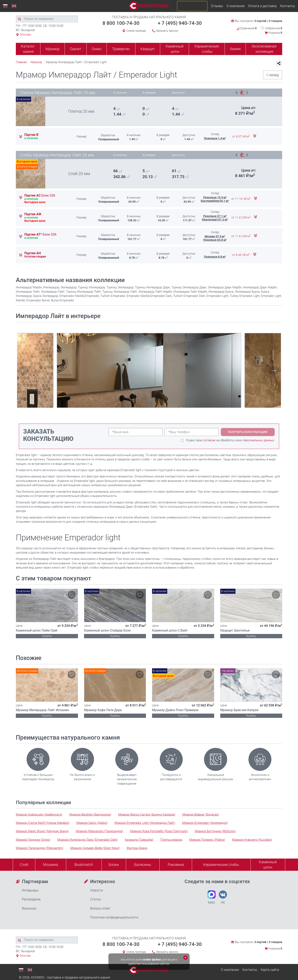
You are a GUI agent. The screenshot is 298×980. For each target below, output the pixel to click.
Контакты (288, 6)
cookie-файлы (152, 959)
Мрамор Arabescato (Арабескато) (39, 815)
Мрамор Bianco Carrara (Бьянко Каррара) (147, 815)
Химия (235, 49)
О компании (236, 6)
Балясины (143, 865)
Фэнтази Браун (137, 848)
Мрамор (52, 49)
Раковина (176, 865)
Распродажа (31, 899)
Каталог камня (28, 49)
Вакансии (29, 908)
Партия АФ (33, 214)
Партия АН (33, 253)
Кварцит (148, 49)
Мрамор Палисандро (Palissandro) (40, 848)
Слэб (24, 865)
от (241, 136)
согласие (209, 440)
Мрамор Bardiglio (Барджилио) (90, 815)
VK (223, 897)
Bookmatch (84, 865)
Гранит (76, 49)
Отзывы (217, 6)
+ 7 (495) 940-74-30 (180, 23)
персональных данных (259, 440)
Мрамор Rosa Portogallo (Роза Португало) (159, 831)
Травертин (121, 49)
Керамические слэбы (207, 49)
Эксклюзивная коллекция (264, 49)
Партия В (31, 135)
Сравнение (246, 28)
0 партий (260, 21)
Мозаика (51, 865)
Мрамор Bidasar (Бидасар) (201, 815)
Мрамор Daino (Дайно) (92, 823)
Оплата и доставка (262, 6)
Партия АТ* (40, 235)
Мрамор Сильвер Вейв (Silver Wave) (95, 848)
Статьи (96, 899)
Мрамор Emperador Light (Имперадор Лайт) (145, 823)
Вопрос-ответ (100, 908)
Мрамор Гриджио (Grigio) (33, 840)
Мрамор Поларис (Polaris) (207, 840)
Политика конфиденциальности (114, 917)
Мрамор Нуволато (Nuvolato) (252, 840)
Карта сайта (270, 970)
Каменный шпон (175, 49)
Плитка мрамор (171, 840)
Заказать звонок (167, 31)
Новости (97, 890)
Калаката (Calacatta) (139, 840)
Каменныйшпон (268, 865)
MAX (212, 897)
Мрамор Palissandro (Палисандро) (99, 831)
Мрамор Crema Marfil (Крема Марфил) (43, 823)
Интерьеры (30, 890)
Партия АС (40, 196)
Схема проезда (136, 31)
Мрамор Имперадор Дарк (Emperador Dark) (87, 840)
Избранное (274, 28)
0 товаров (275, 21)
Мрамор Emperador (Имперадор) (205, 823)
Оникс (97, 49)
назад (272, 75)
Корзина (275, 33)
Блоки (114, 865)
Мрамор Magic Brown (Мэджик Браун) (42, 831)
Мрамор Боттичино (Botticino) (215, 831)
